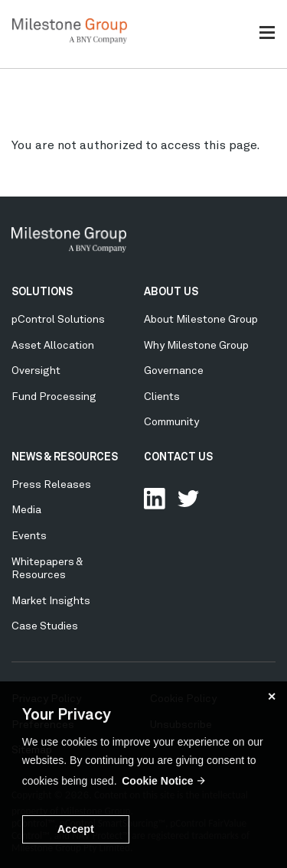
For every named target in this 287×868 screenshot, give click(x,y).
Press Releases (51, 485)
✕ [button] (272, 697)
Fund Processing (54, 397)
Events (29, 536)
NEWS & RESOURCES (65, 457)
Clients (162, 397)
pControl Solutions (58, 320)
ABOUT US (171, 292)
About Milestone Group (201, 320)
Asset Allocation (53, 346)
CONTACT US (178, 457)
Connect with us (155, 499)
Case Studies (45, 626)
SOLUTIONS (42, 292)
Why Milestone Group (196, 346)
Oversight (36, 371)
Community (171, 422)
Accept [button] (76, 829)
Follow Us (188, 499)
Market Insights (51, 601)
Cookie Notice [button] (157, 781)
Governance (174, 371)
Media (26, 510)
